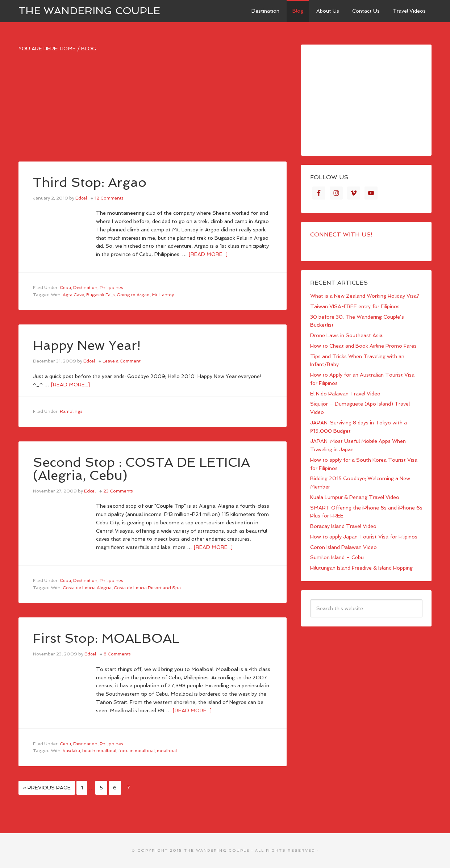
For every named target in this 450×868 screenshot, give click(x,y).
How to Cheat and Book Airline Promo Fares (363, 346)
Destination (85, 288)
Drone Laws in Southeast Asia (346, 335)
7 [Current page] (128, 788)
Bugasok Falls (100, 295)
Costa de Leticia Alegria (87, 588)
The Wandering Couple (89, 11)
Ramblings (71, 411)
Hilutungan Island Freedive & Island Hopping (361, 568)
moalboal (167, 751)
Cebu (65, 288)
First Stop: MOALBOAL (106, 638)
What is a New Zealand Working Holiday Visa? (365, 296)
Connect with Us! (341, 234)
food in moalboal (137, 751)
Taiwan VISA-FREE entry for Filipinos (355, 306)
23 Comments (118, 491)
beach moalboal (99, 751)
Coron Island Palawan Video (343, 547)
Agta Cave (73, 295)
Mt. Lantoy (163, 295)
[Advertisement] (153, 111)
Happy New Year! (87, 345)
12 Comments (109, 198)
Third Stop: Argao (90, 182)
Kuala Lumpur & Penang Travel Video (355, 497)
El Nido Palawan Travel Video (345, 394)
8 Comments (117, 654)
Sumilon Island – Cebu (337, 557)
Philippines (111, 288)
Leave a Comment (122, 361)
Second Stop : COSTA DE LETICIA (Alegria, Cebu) (141, 469)
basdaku (71, 751)
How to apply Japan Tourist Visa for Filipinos (364, 537)
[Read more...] (208, 254)
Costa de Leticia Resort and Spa (147, 588)
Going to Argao (133, 295)
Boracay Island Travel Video (343, 526)
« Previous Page (47, 788)
